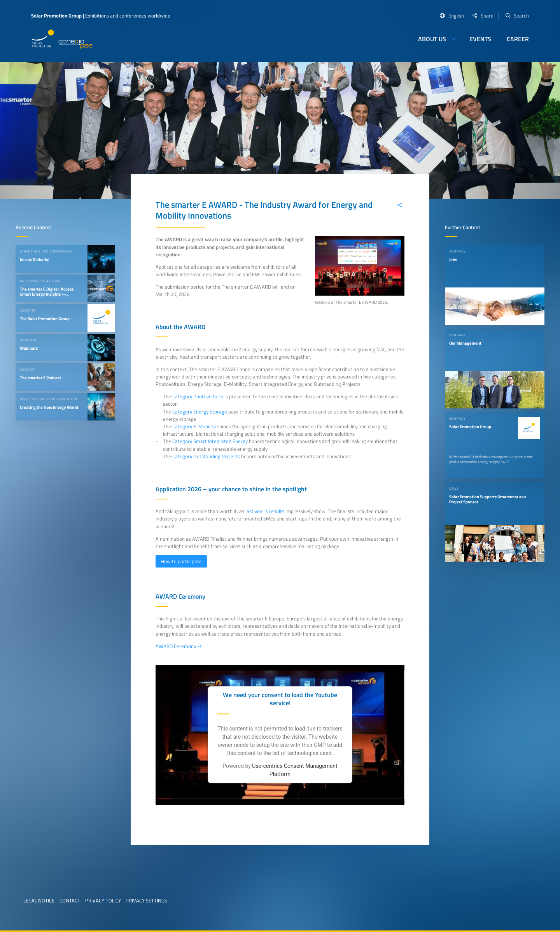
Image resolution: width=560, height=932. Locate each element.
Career (518, 39)
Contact (70, 900)
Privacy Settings (146, 900)
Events (480, 39)
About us (432, 39)
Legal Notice (39, 900)
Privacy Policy (103, 900)
